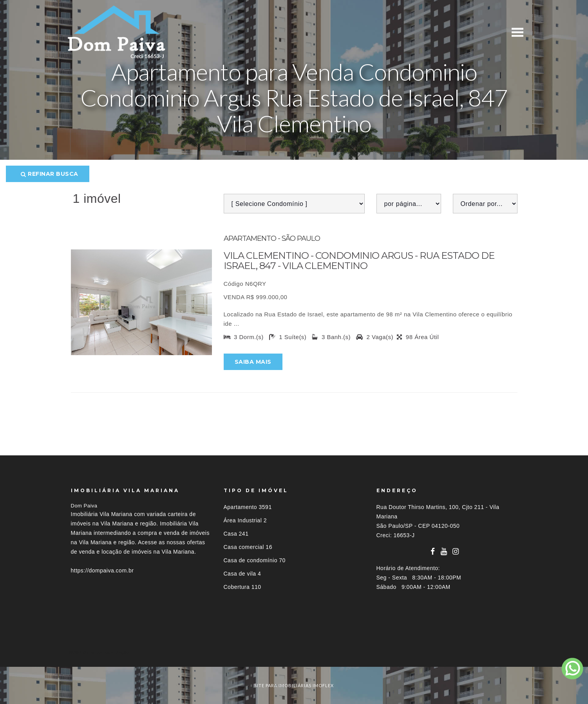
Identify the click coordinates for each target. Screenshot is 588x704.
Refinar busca (50, 174)
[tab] (294, 652)
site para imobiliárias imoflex (294, 685)
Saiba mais (253, 362)
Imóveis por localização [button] (103, 652)
